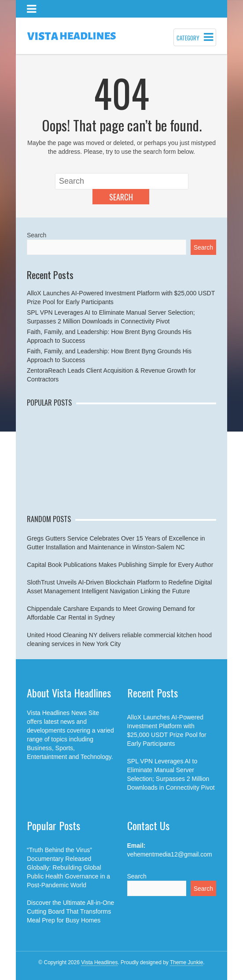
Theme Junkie (186, 962)
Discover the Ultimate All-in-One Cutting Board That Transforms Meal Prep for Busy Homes (70, 911)
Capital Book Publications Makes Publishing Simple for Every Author (120, 565)
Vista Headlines (99, 962)
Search (121, 197)
